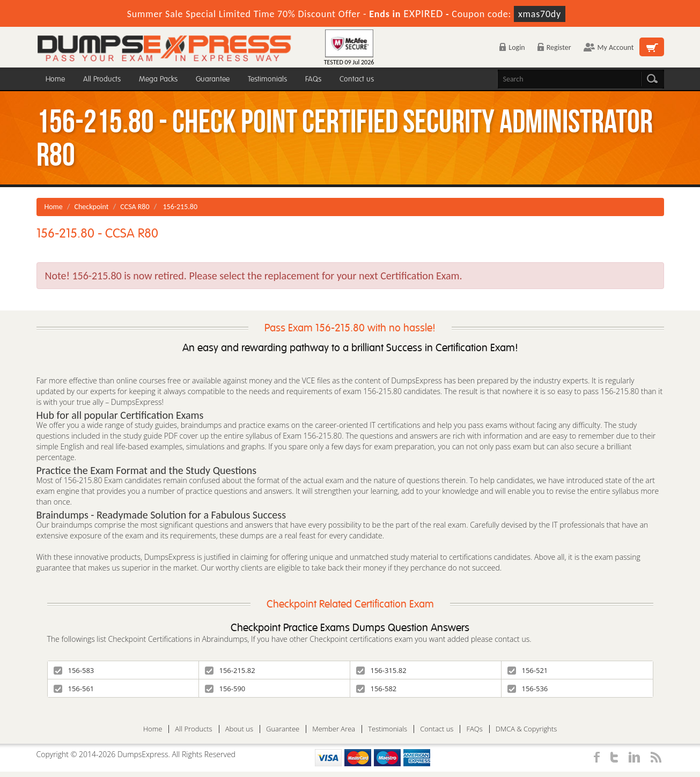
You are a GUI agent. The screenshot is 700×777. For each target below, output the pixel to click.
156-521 (528, 670)
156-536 (528, 689)
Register (554, 47)
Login (512, 47)
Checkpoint (92, 207)
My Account (609, 47)
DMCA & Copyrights (526, 729)
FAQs (313, 79)
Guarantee (213, 79)
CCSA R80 (135, 207)
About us (239, 729)
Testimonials (267, 79)
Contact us (357, 79)
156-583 (74, 670)
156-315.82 (381, 670)
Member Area (334, 729)
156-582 (377, 689)
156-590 (225, 689)
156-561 (74, 689)
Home (55, 79)
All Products (102, 79)
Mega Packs (158, 79)
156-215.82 (230, 670)
